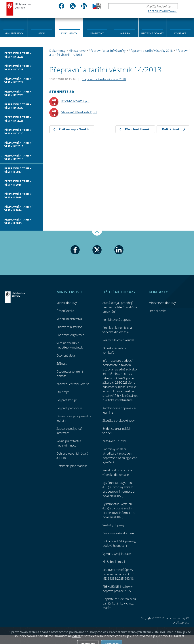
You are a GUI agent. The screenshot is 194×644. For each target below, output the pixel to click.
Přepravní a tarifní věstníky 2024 (18, 80)
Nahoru (97, 233)
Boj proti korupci (67, 400)
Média (41, 33)
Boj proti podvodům (70, 408)
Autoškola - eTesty (114, 441)
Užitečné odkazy (152, 33)
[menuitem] (14, 27)
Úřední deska (65, 311)
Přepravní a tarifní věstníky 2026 (18, 55)
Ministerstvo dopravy (19, 9)
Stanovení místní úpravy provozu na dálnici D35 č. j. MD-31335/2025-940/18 (120, 574)
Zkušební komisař (114, 562)
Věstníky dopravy (113, 525)
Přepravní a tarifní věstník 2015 (18, 196)
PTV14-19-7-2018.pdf (75, 101)
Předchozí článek (137, 129)
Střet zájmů (64, 392)
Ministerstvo (14, 33)
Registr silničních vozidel (118, 340)
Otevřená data (66, 355)
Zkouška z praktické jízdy (118, 421)
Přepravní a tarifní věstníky (107, 51)
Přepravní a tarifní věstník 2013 (18, 221)
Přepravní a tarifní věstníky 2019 (18, 144)
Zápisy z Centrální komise (73, 384)
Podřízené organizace (70, 335)
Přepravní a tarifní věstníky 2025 (18, 68)
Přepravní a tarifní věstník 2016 (18, 183)
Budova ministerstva (69, 327)
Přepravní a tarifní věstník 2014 (18, 208)
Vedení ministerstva (69, 319)
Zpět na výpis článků (74, 129)
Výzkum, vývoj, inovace (117, 554)
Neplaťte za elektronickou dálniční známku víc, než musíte (119, 603)
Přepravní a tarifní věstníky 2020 (18, 132)
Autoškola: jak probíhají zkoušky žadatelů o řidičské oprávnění (120, 307)
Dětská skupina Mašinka (72, 466)
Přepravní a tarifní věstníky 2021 (18, 119)
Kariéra (125, 33)
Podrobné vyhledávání (163, 11)
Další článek (171, 129)
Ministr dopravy (66, 303)
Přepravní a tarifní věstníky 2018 (18, 157)
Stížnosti (62, 364)
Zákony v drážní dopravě (118, 533)
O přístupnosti (181, 623)
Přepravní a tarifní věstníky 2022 (18, 106)
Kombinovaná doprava (117, 320)
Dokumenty (69, 33)
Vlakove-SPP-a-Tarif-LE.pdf (79, 112)
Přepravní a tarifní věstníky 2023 (18, 93)
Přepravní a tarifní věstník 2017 (18, 170)
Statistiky (97, 33)
